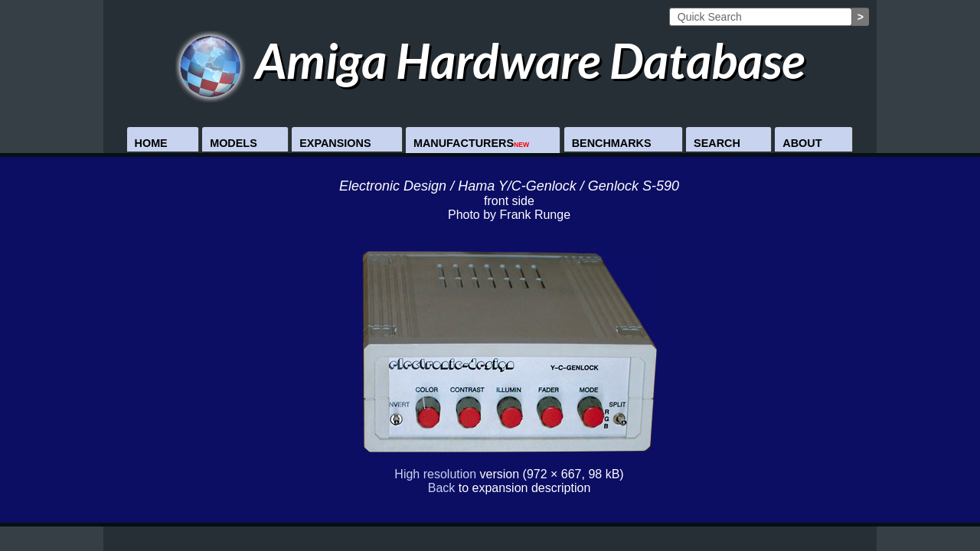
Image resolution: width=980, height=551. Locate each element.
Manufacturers (471, 143)
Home (151, 143)
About (802, 143)
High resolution (435, 474)
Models (234, 143)
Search (717, 143)
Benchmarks (612, 143)
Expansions (335, 143)
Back (442, 488)
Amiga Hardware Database (490, 60)
